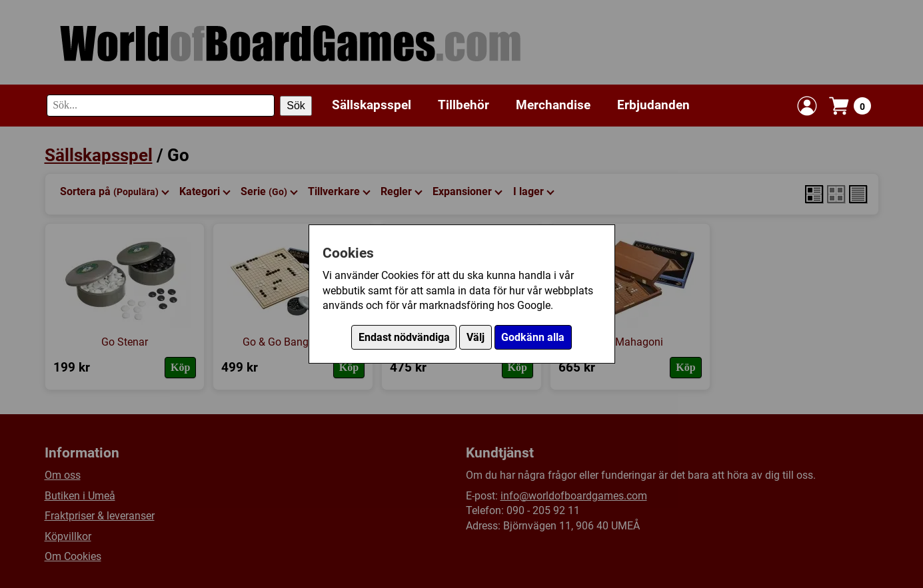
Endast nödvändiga (404, 337)
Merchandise (553, 105)
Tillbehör (463, 105)
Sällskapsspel (372, 105)
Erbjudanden (653, 105)
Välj (475, 337)
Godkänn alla (533, 337)
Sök (296, 106)
